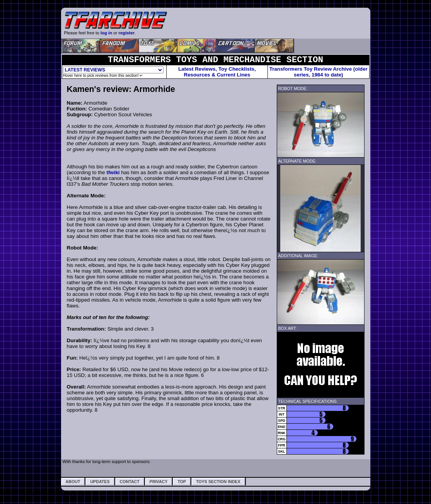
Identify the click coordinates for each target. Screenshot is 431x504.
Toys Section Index (218, 482)
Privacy (159, 482)
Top (182, 482)
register (127, 33)
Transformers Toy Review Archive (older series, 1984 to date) (319, 72)
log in (106, 33)
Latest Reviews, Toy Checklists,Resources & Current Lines (217, 72)
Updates (100, 482)
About (73, 482)
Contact (130, 482)
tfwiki (113, 172)
